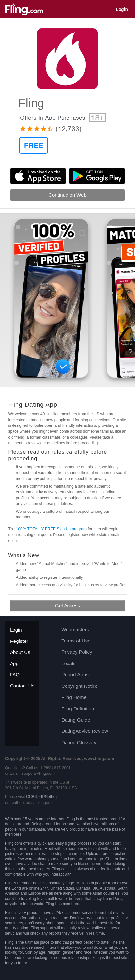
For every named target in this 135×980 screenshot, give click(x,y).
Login (122, 9)
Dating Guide (76, 720)
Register (19, 641)
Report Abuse (76, 675)
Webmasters (75, 630)
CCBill (31, 797)
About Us (20, 652)
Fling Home (74, 697)
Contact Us (22, 686)
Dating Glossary (79, 742)
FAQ (15, 675)
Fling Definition (78, 709)
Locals (68, 663)
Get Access (67, 606)
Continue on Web (67, 195)
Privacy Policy (77, 652)
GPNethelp (49, 797)
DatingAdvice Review (85, 731)
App (14, 663)
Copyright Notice (80, 686)
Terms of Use (76, 641)
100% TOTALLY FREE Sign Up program (51, 529)
